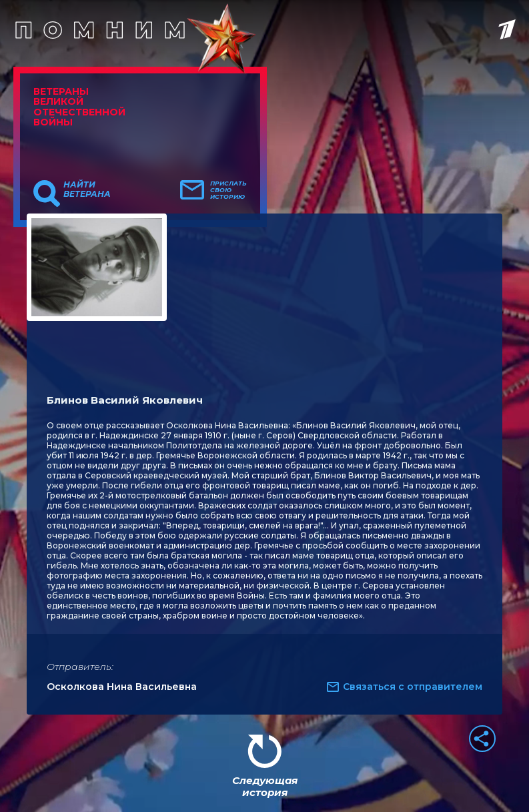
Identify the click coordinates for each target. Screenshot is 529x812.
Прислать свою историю (228, 190)
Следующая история (265, 786)
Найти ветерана (87, 189)
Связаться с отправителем (413, 687)
